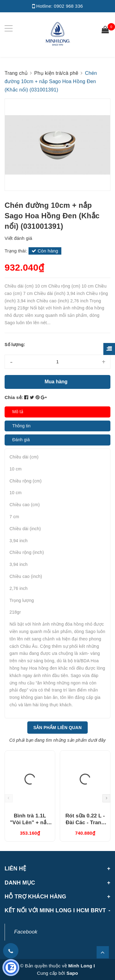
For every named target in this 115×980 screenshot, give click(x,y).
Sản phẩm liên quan (58, 728)
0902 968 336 (69, 6)
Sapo (72, 973)
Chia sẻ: (14, 397)
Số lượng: (15, 345)
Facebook (26, 932)
